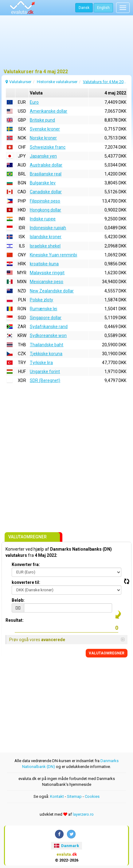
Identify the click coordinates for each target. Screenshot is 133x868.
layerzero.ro (83, 814)
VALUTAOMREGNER (107, 653)
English (103, 8)
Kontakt (57, 796)
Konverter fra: (26, 565)
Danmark (66, 846)
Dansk (84, 8)
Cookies (92, 796)
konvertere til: (26, 582)
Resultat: (15, 620)
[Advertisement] (66, 45)
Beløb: (18, 600)
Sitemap (74, 796)
